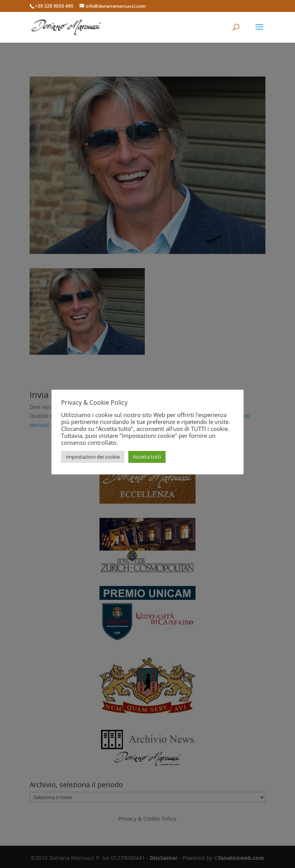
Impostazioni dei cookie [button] (93, 457)
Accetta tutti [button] (147, 457)
